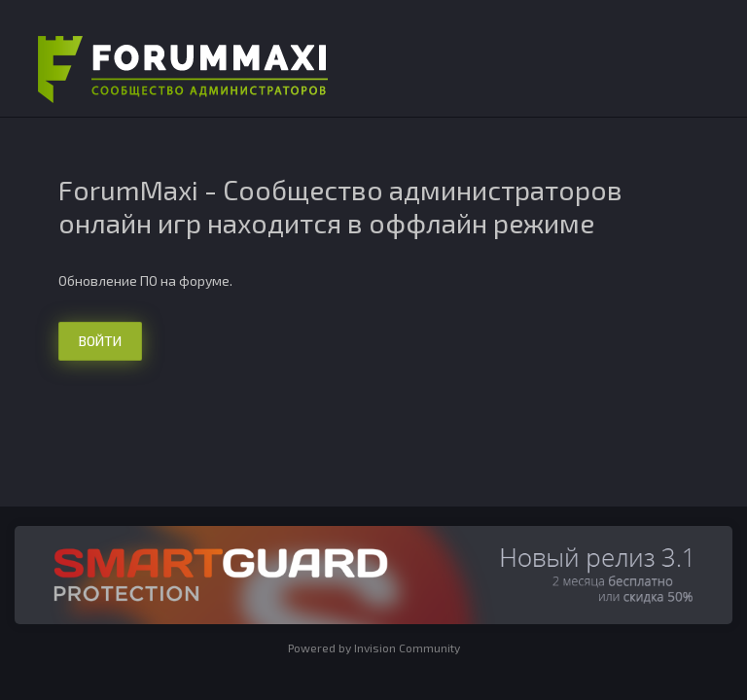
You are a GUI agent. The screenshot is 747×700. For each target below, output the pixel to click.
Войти (100, 341)
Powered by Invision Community (374, 647)
